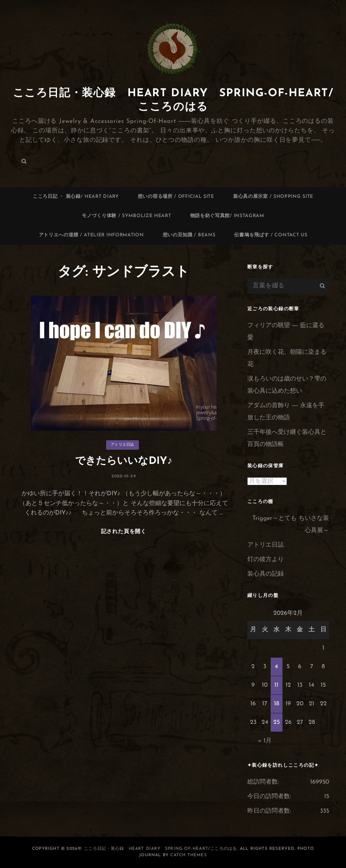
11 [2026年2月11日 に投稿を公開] (276, 685)
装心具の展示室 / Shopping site (273, 197)
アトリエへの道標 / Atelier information (91, 235)
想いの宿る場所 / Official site (176, 197)
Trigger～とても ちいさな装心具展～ (291, 524)
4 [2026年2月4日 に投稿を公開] (276, 667)
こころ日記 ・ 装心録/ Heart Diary (76, 197)
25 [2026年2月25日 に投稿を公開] (277, 722)
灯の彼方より (266, 560)
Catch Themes (188, 855)
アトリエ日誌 (122, 445)
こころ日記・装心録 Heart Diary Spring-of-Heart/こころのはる (161, 849)
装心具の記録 (266, 574)
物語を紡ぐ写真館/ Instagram (227, 216)
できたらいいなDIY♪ (124, 461)
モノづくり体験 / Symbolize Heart (127, 216)
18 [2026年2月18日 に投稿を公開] (277, 704)
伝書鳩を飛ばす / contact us (271, 235)
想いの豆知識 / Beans (189, 235)
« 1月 (265, 741)
